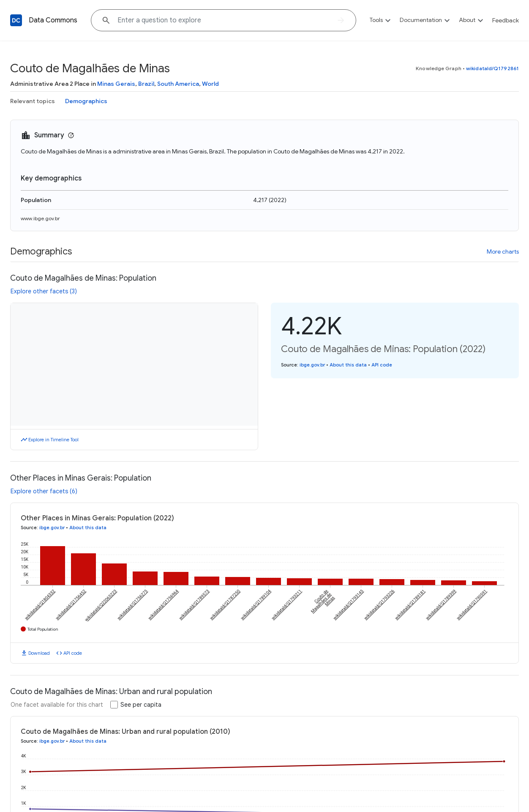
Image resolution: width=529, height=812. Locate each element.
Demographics (86, 101)
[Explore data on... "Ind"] (224, 20)
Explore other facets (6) (44, 491)
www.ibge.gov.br (40, 218)
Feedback (506, 20)
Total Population (43, 629)
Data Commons (53, 20)
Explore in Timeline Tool (53, 440)
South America (178, 84)
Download (39, 653)
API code (382, 365)
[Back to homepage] (16, 20)
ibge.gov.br (312, 365)
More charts (503, 252)
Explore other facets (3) (44, 291)
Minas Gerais (116, 84)
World (210, 84)
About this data (348, 365)
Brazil (146, 84)
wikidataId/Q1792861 (492, 68)
